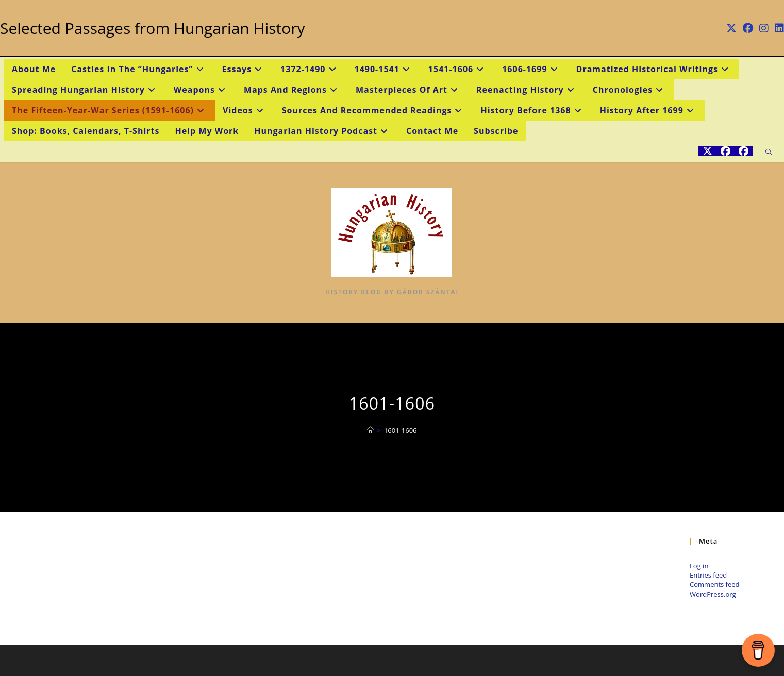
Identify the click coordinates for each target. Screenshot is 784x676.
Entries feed (708, 575)
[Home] (370, 430)
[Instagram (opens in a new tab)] (764, 28)
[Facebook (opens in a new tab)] (748, 28)
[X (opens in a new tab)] (731, 28)
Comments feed (714, 584)
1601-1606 (401, 430)
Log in (699, 566)
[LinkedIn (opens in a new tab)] (778, 28)
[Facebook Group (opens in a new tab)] (744, 151)
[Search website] (769, 153)
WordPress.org (713, 594)
